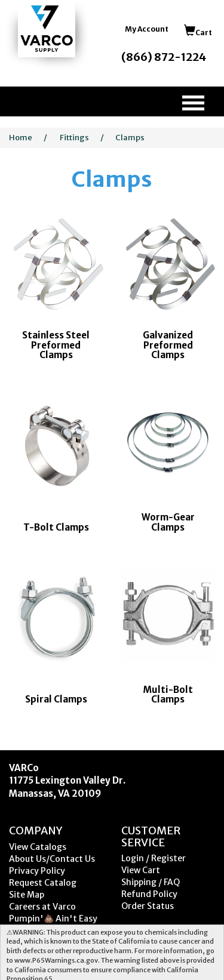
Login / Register (154, 858)
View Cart (141, 870)
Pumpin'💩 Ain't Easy (53, 919)
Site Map (27, 895)
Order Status (148, 906)
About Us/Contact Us (52, 859)
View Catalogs (38, 847)
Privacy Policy (37, 871)
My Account (147, 29)
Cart (198, 33)
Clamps (130, 138)
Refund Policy (149, 894)
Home (21, 138)
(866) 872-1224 (164, 57)
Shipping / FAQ (151, 882)
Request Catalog (43, 883)
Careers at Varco (42, 907)
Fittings (74, 138)
